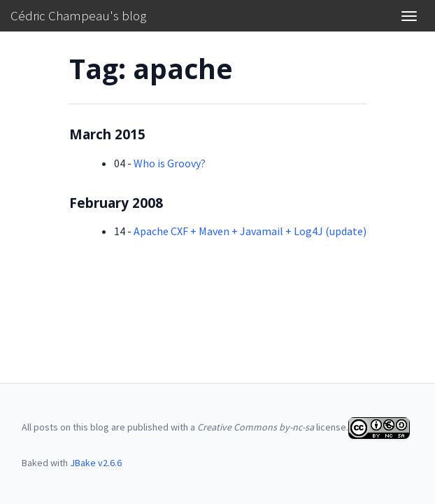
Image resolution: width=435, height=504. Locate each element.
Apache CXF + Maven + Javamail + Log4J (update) (250, 231)
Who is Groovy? (170, 163)
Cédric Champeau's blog (78, 15)
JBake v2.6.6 (96, 463)
